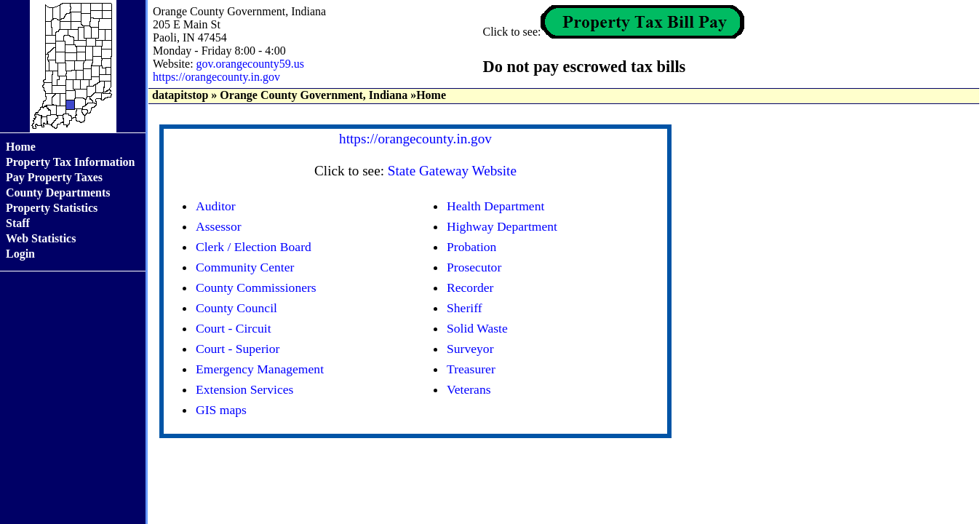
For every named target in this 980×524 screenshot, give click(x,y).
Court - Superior (238, 349)
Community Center (245, 267)
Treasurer (471, 369)
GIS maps (221, 410)
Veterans (469, 389)
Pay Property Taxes (54, 177)
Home (21, 147)
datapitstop (180, 95)
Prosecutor (474, 267)
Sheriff (465, 308)
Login (20, 254)
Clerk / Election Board (254, 247)
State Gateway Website (452, 171)
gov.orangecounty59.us (250, 64)
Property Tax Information (70, 162)
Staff (18, 223)
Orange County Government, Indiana (314, 95)
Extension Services (244, 389)
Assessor (219, 226)
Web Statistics (41, 238)
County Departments (58, 192)
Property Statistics (52, 208)
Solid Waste (477, 328)
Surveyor (470, 349)
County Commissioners (256, 287)
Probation (471, 247)
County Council (236, 308)
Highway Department (502, 226)
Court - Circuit (234, 328)
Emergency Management (260, 369)
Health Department (495, 206)
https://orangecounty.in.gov (216, 77)
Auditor (216, 206)
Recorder (470, 287)
